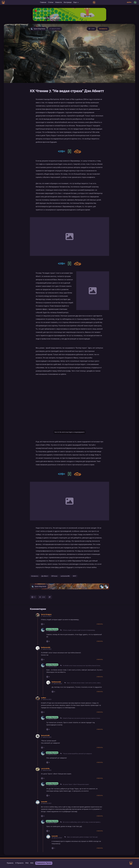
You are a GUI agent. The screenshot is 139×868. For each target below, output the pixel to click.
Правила (10, 863)
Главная (43, 2)
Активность (103, 29)
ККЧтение (54, 576)
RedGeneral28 (46, 647)
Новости (58, 2)
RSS (32, 863)
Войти (129, 2)
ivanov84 (44, 802)
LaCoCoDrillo (45, 769)
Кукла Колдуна (46, 614)
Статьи (51, 2)
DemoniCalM (45, 735)
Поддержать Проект (44, 863)
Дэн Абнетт (45, 576)
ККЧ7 (75, 576)
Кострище (68, 2)
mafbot (43, 698)
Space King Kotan (52, 629)
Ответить (100, 624)
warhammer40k (65, 576)
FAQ (27, 863)
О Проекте (19, 863)
